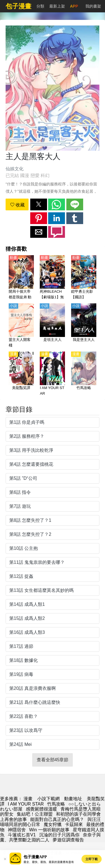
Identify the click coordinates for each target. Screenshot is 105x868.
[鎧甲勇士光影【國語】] (84, 278)
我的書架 (93, 6)
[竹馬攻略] (84, 374)
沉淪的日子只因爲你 (59, 835)
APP (74, 6)
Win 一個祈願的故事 (49, 830)
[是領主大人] (52, 326)
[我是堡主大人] (84, 326)
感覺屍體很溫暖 (41, 809)
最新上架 (57, 6)
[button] (39, 204)
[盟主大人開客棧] (21, 326)
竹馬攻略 (56, 804)
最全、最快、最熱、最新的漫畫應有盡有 (49, 862)
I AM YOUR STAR (26, 804)
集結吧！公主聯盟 (35, 814)
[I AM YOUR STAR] (52, 374)
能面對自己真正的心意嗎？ (57, 819)
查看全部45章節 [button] (53, 760)
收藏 (17, 205)
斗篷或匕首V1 (22, 835)
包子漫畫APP (35, 857)
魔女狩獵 (53, 824)
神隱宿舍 (17, 830)
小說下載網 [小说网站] (48, 799)
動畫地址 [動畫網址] (73, 799)
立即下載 (92, 859)
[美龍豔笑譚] (21, 374)
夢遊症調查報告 (68, 840)
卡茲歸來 (74, 824)
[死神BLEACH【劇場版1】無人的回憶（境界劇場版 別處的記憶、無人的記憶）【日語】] (52, 278)
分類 (40, 6)
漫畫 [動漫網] (28, 799)
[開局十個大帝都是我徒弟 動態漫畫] (21, 278)
